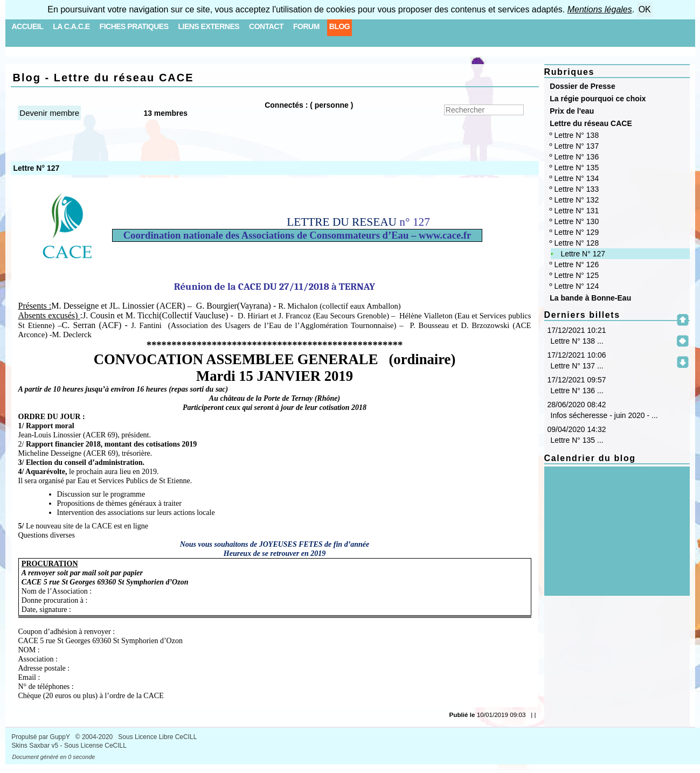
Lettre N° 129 (577, 232)
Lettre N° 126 (577, 264)
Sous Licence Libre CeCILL (158, 737)
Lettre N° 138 (577, 135)
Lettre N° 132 (577, 200)
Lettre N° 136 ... (577, 391)
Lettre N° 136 (577, 157)
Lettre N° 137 (577, 146)
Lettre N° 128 (577, 243)
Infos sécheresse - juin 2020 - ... (604, 415)
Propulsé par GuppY (41, 737)
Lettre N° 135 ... (577, 440)
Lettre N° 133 (577, 189)
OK (645, 9)
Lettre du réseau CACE (589, 123)
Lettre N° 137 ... (577, 366)
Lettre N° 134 (577, 178)
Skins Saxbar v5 (35, 746)
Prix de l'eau (570, 111)
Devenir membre (49, 113)
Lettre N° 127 (583, 254)
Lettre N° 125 (577, 275)
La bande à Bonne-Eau (589, 298)
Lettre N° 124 (577, 286)
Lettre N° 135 (577, 168)
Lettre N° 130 (577, 221)
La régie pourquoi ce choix (596, 99)
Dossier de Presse (581, 86)
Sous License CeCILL (95, 746)
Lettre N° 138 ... (577, 341)
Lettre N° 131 (577, 211)
